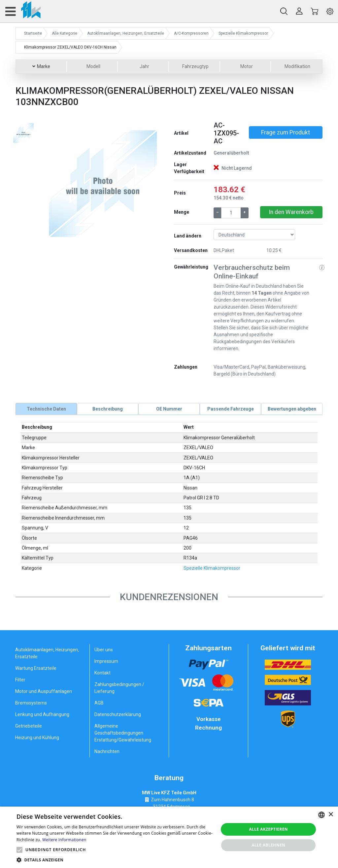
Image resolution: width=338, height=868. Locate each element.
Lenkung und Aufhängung (42, 714)
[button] (51, 182)
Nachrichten (107, 751)
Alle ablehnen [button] (268, 845)
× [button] (331, 815)
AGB (99, 703)
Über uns (104, 650)
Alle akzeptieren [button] (268, 829)
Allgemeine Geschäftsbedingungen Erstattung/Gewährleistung (123, 733)
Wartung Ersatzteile (36, 668)
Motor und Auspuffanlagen (44, 691)
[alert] (169, 837)
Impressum (106, 661)
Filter (20, 680)
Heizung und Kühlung (37, 738)
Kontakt (102, 673)
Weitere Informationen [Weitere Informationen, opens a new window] (64, 840)
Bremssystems (31, 703)
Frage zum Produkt (286, 132)
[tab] (46, 409)
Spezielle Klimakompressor (212, 568)
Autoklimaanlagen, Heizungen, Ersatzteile (47, 653)
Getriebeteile (29, 726)
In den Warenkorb (291, 212)
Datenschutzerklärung (118, 714)
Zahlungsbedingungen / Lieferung (119, 688)
